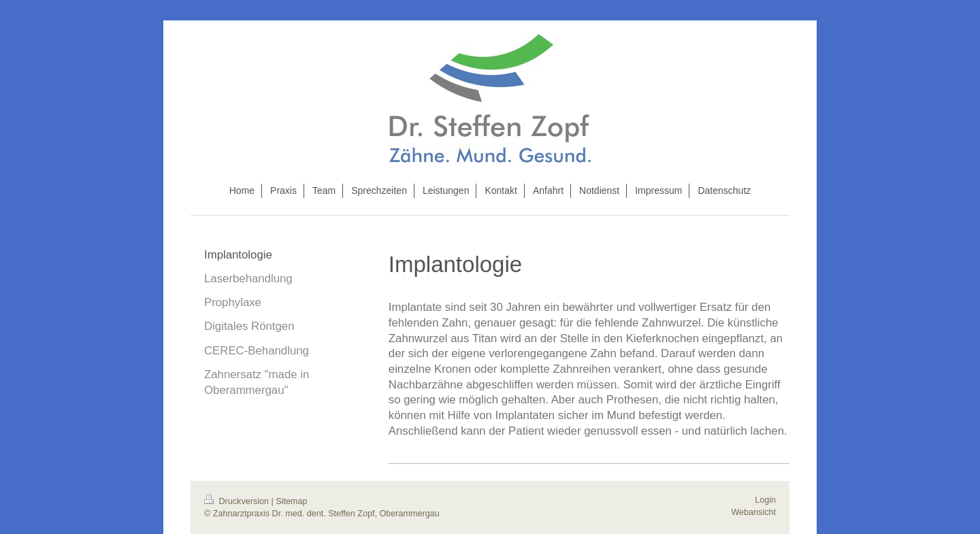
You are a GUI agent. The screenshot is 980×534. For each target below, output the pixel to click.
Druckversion (238, 501)
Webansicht (753, 512)
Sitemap (291, 501)
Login (765, 500)
